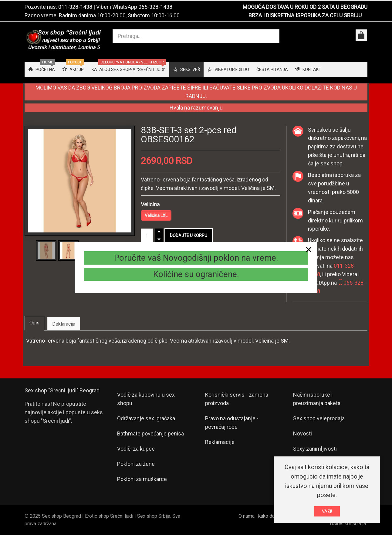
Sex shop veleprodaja (319, 418)
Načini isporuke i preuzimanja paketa (317, 399)
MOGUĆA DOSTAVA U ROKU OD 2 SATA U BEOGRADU (305, 7)
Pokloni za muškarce (142, 479)
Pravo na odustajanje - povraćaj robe (232, 423)
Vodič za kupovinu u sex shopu (146, 399)
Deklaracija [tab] (64, 324)
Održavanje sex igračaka (146, 418)
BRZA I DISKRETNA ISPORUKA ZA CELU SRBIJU (305, 15)
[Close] (309, 249)
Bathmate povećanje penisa (150, 433)
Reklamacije (220, 442)
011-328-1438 (75, 7)
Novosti (302, 433)
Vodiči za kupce (136, 449)
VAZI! (327, 512)
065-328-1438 (155, 7)
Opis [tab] (34, 323)
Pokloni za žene (136, 464)
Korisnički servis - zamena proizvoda (237, 399)
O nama (247, 516)
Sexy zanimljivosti (315, 449)
